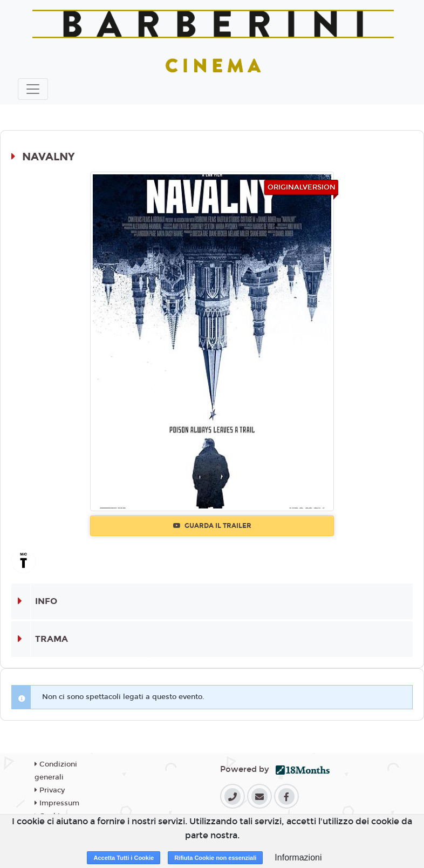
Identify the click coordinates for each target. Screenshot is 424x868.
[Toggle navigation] (33, 89)
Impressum (57, 803)
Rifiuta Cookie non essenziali (215, 858)
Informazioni (298, 857)
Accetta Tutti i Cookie (124, 858)
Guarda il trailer (212, 526)
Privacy (50, 790)
